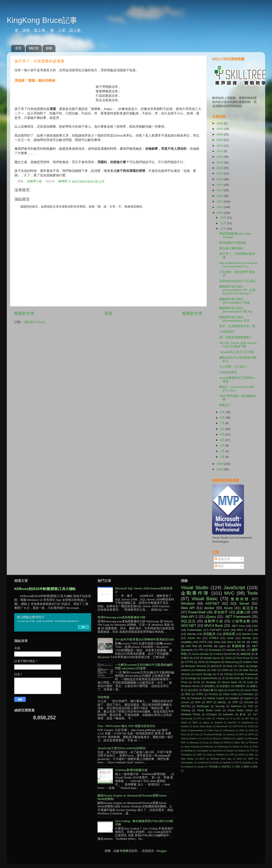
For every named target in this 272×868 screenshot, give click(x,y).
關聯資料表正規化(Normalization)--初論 (235, 301)
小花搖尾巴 (227, 332)
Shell (255, 747)
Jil (223, 678)
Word (239, 759)
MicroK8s (235, 678)
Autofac (185, 726)
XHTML (208, 646)
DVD (251, 730)
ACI (239, 718)
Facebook (196, 698)
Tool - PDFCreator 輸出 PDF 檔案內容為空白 (127, 726)
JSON (201, 662)
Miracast (194, 743)
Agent (206, 723)
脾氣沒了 (225, 405)
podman (247, 763)
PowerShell (197, 612)
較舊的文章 (192, 313)
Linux (230, 638)
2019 (220, 162)
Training (185, 710)
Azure (228, 608)
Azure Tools (251, 690)
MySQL (222, 702)
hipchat (227, 763)
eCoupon (212, 714)
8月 (223, 418)
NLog (206, 743)
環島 (238, 767)
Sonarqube (203, 751)
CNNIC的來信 (228, 372)
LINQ (254, 642)
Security (220, 706)
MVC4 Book (214, 626)
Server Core (250, 634)
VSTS (203, 642)
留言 (219, 566)
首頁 (18, 48)
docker (209, 608)
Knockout (215, 650)
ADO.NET (188, 626)
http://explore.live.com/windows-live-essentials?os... (238, 265)
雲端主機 (208, 690)
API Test (250, 718)
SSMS (225, 670)
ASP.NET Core (219, 630)
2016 (220, 179)
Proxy (184, 682)
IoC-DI (205, 738)
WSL (252, 755)
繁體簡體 (240, 599)
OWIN (227, 743)
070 (199, 718)
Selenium (236, 706)
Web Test (248, 670)
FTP (201, 650)
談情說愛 (229, 634)
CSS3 (228, 658)
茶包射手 (221, 612)
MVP (209, 702)
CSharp (228, 674)
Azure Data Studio (203, 726)
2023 (220, 140)
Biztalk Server (212, 658)
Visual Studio (195, 588)
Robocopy (223, 747)
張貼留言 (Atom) (35, 322)
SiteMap (188, 751)
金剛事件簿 (195, 593)
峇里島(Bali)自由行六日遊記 (238, 281)
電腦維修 (238, 646)
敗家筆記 (227, 767)
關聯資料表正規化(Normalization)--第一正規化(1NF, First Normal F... (238, 290)
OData (216, 743)
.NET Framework (237, 617)
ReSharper (203, 706)
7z (231, 718)
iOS (236, 763)
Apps (221, 690)
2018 (220, 168)
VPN (232, 755)
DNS (242, 730)
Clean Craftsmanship (192, 730)
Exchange (191, 678)
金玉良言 (193, 690)
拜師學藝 (103, 697)
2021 (220, 151)
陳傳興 (63, 181)
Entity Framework (248, 674)
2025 (220, 129)
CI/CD (251, 726)
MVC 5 (242, 630)
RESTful (186, 706)
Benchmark (222, 726)
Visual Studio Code (209, 710)
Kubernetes (195, 630)
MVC (229, 593)
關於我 (34, 48)
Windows (188, 603)
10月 (223, 229)
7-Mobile (220, 718)
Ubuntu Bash (229, 682)
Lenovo (185, 702)
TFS (252, 751)
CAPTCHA (238, 726)
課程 (255, 767)
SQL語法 (188, 621)
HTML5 (214, 638)
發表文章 (222, 559)
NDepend (215, 662)
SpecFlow (217, 751)
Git (256, 658)
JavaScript (234, 588)
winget (201, 767)
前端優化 (210, 686)
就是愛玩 (225, 686)
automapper (187, 763)
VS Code (248, 682)
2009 (220, 464)
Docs (183, 734)
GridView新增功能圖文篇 (131, 770)
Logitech (240, 738)
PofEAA (249, 678)
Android (219, 723)
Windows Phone (191, 714)
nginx (222, 646)
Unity (209, 755)
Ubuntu (191, 634)
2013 (220, 196)
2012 (220, 202)
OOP (235, 702)
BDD (188, 694)
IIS (256, 630)
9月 (223, 412)
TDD (250, 706)
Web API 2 (189, 617)
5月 (223, 434)
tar (256, 763)
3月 (223, 445)
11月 (223, 223)
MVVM (232, 654)
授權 (49, 48)
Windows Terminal (195, 666)
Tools (252, 593)
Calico (241, 666)
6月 (223, 429)
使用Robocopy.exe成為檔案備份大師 (121, 617)
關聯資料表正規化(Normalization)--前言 (235, 319)
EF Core (195, 734)
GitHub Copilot (216, 698)
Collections (229, 730)
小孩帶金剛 (241, 621)
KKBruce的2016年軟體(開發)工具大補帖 (45, 589)
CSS (255, 626)
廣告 (243, 714)
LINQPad (227, 738)
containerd (203, 763)
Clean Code (230, 694)
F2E (183, 698)
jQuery (211, 617)
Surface (242, 751)
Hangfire (234, 698)
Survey (246, 638)
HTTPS (189, 662)
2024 (220, 134)
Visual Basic (205, 599)
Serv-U (232, 642)
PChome (253, 743)
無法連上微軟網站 (231, 248)
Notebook (201, 670)
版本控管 (216, 666)
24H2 (208, 718)
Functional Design (213, 734)
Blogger (162, 851)
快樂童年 (240, 686)
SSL (243, 650)
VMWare (221, 755)
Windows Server (190, 686)
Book (230, 666)
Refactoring (232, 662)
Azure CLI (234, 690)
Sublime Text (251, 662)
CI (218, 674)
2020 (220, 157)
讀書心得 (243, 612)
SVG (246, 747)
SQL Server (240, 603)
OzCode (249, 702)
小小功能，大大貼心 (233, 367)
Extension (248, 694)
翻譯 (246, 767)
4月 (223, 440)
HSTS (251, 734)
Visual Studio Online (240, 710)
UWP (199, 755)
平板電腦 (213, 767)
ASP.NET (213, 603)
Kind (215, 738)
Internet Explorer (189, 738)
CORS (199, 694)
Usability (186, 642)
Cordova (218, 654)
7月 (223, 423)
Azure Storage (204, 674)
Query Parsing (192, 747)
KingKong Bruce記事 (42, 20)
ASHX (184, 723)
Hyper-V (249, 698)
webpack (189, 767)
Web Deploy (187, 759)
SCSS (196, 682)
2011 (220, 207)
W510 (242, 755)
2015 (220, 185)
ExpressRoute (209, 678)
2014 (220, 190)
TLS (236, 670)
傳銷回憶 (246, 654)
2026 (220, 123)
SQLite (236, 747)
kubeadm (228, 714)
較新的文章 (24, 313)
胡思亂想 (209, 634)
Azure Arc (194, 638)
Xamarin (186, 674)
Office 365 (239, 743)
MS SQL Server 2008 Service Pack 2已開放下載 (238, 345)
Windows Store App (221, 759)
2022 (220, 146)
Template (211, 682)
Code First (213, 730)
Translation (186, 755)
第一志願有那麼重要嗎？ (236, 337)
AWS (195, 723)
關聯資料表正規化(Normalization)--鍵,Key (236, 310)
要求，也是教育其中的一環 (237, 326)
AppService (248, 723)
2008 (220, 469)
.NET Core (238, 626)
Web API (188, 608)
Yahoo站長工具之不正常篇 (237, 352)
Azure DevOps (200, 654)
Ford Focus (243, 658)
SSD (214, 670)
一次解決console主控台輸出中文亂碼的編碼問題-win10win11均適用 (144, 666)
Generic (231, 734)
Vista (217, 642)
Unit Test (191, 646)
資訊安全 (250, 608)
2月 (223, 451)
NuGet (231, 650)
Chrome (213, 694)
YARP (251, 759)
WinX (202, 759)
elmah (215, 763)
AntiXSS (232, 723)
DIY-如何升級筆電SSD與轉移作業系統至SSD (144, 639)
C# (244, 642)
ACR (197, 658)
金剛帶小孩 (34, 181)
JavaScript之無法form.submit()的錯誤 (122, 748)
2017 (220, 173)
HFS (241, 734)
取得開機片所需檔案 (233, 243)
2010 (220, 213)
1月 (223, 457)
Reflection (208, 747)
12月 (223, 217)
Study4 (230, 751)
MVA (198, 702)
